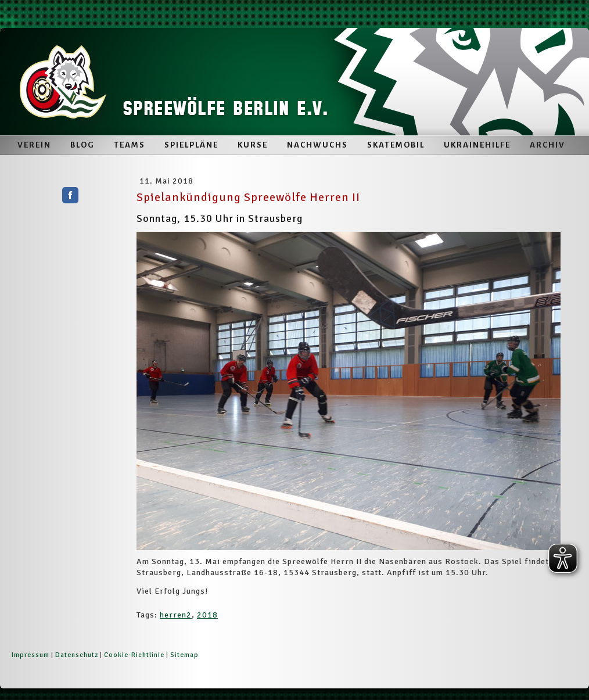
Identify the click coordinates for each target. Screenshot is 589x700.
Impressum (30, 655)
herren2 (176, 615)
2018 (207, 615)
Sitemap (184, 655)
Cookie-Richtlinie (134, 655)
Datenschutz (77, 655)
